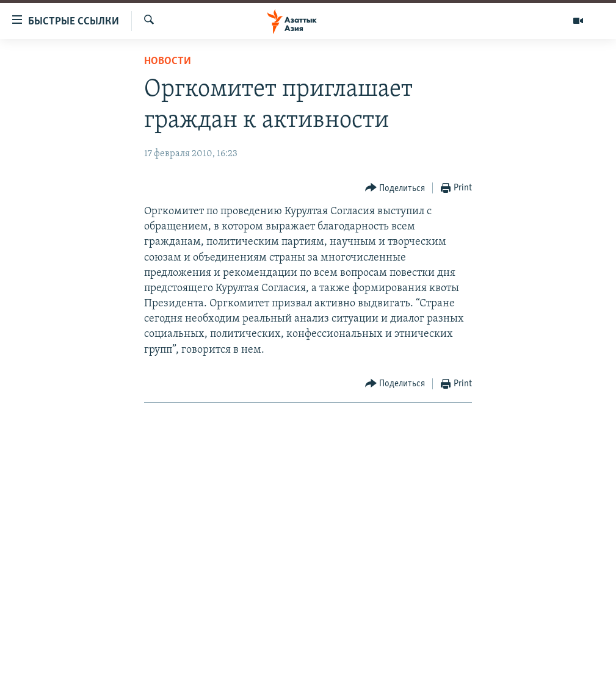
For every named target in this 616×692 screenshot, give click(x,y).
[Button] (395, 188)
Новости (168, 61)
